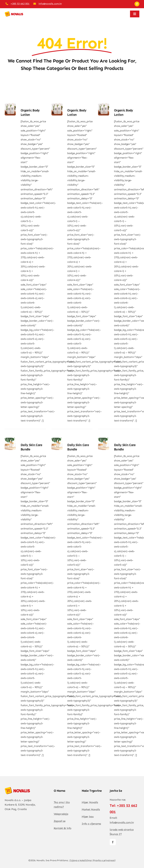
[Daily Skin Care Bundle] (10, 440)
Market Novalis (91, 809)
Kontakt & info (63, 828)
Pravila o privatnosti (104, 860)
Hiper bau (88, 817)
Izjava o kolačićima (81, 860)
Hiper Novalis (90, 802)
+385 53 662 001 (20, 4)
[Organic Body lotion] (10, 105)
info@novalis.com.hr (50, 4)
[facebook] (137, 4)
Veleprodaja (61, 814)
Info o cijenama (91, 824)
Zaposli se (60, 821)
